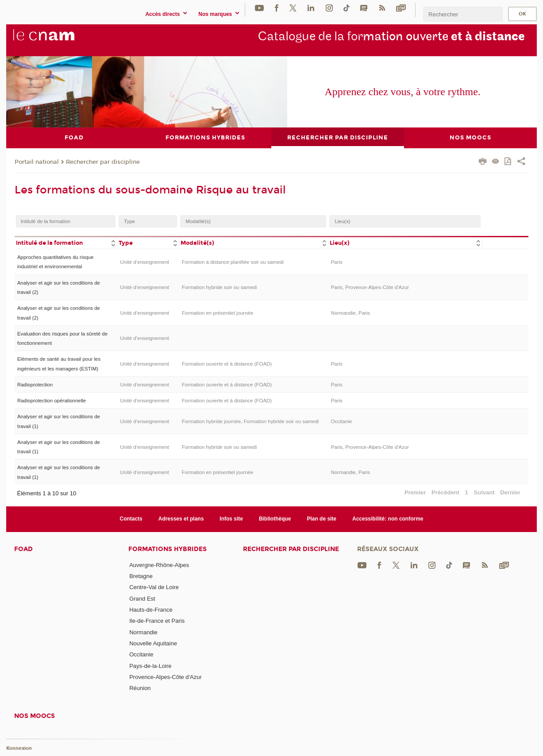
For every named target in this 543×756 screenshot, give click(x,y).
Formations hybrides (168, 549)
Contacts (131, 519)
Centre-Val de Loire (154, 587)
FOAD (23, 549)
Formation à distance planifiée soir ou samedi (233, 262)
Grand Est (142, 598)
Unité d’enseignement (144, 262)
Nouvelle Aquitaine (153, 643)
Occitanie (342, 421)
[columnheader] (66, 242)
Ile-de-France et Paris (157, 621)
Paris (337, 262)
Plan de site (322, 519)
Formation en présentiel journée (218, 312)
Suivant (484, 492)
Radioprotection (35, 384)
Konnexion (19, 748)
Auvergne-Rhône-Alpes (159, 565)
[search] (463, 14)
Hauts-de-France (151, 610)
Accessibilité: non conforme (388, 519)
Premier (415, 492)
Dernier (510, 492)
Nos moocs (35, 715)
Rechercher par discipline (103, 162)
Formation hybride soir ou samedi (220, 287)
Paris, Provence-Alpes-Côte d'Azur (370, 287)
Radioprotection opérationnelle (52, 401)
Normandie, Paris (350, 312)
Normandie (143, 632)
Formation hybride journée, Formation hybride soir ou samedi (250, 421)
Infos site (231, 519)
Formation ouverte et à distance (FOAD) (227, 364)
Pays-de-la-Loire (150, 665)
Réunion (140, 688)
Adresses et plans (181, 519)
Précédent (445, 492)
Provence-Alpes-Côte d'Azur (166, 677)
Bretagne (141, 576)
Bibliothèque (275, 519)
